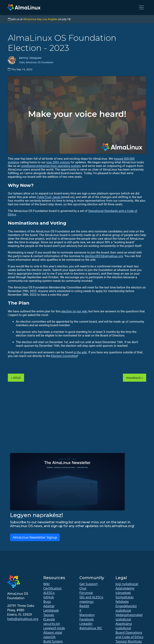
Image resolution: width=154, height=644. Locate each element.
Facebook (87, 619)
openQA (49, 637)
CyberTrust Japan (49, 197)
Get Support (89, 584)
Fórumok (86, 593)
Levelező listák (54, 628)
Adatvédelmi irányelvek (125, 591)
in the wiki (80, 352)
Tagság (49, 615)
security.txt (52, 624)
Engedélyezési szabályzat (126, 608)
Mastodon (87, 615)
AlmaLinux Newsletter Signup (35, 537)
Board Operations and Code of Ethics (129, 635)
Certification (52, 588)
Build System (53, 641)
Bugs (47, 602)
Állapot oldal (53, 633)
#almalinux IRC (91, 628)
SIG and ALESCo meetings (91, 599)
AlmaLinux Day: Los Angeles (40, 19)
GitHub (49, 597)
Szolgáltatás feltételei (125, 599)
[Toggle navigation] (141, 7)
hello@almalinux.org (23, 619)
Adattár (49, 606)
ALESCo (49, 593)
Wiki (47, 584)
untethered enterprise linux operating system (51, 166)
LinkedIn (86, 624)
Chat (83, 588)
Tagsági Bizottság (129, 641)
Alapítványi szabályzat (124, 626)
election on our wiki (74, 311)
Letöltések (51, 610)
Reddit (84, 606)
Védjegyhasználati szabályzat (129, 617)
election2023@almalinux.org (104, 256)
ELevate (49, 619)
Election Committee (64, 356)
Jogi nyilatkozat (127, 584)
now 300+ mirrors (58, 162)
